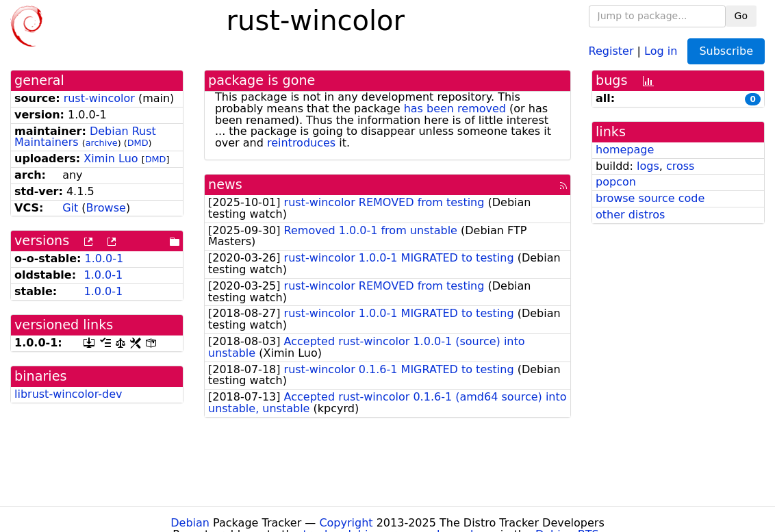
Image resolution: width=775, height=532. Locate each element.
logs (648, 166)
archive (102, 143)
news (225, 185)
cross (680, 166)
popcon (616, 182)
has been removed (455, 109)
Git (70, 208)
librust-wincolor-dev (68, 394)
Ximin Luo (111, 159)
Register (611, 50)
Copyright (346, 523)
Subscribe (726, 51)
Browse (106, 208)
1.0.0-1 (104, 258)
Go (741, 16)
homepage (625, 150)
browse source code (650, 198)
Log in (661, 50)
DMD (138, 143)
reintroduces (301, 143)
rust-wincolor (99, 98)
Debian (190, 523)
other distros (630, 215)
